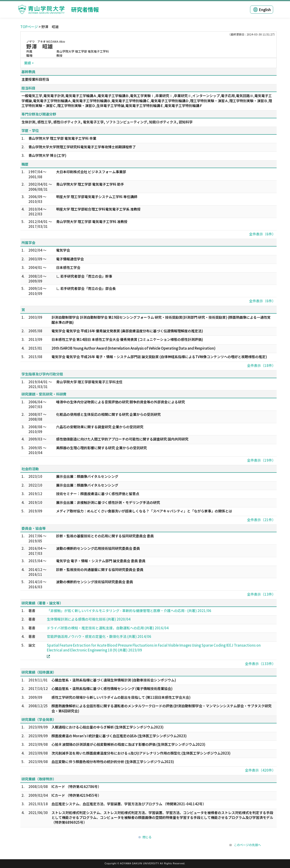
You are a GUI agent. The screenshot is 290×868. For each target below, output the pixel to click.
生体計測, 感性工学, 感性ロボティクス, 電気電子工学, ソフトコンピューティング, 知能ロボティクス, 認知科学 (107, 122)
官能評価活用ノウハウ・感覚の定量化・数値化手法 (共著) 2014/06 (99, 636)
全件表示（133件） (260, 664)
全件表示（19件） (261, 460)
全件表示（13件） (261, 594)
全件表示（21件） (261, 520)
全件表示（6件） (262, 234)
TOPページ (29, 27)
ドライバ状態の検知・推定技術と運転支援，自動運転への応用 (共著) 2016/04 (108, 628)
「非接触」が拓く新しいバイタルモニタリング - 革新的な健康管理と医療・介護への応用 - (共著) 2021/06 (129, 611)
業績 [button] (27, 63)
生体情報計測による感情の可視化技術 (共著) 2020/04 (89, 619)
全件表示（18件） (261, 365)
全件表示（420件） (260, 770)
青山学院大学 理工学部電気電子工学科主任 (89, 382)
